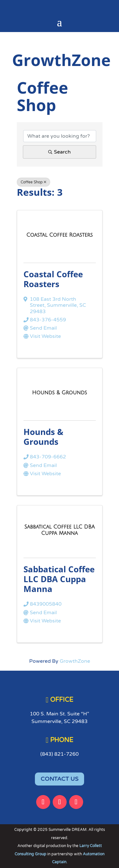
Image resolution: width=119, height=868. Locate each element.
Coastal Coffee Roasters (53, 279)
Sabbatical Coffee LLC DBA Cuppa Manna (59, 579)
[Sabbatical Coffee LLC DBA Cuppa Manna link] (60, 530)
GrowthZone (75, 661)
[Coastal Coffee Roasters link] (60, 235)
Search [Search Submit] (60, 152)
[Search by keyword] (60, 136)
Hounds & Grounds (43, 437)
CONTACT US (60, 779)
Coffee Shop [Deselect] (33, 182)
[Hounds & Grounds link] (60, 393)
